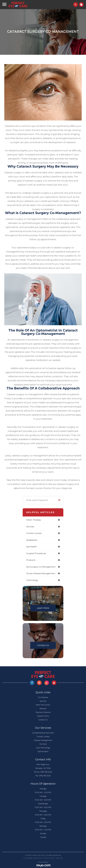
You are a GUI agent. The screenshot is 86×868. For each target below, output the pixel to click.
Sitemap (59, 858)
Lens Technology (43, 748)
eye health (32, 547)
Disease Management (43, 740)
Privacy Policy (49, 858)
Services (43, 701)
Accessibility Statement (33, 858)
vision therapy (34, 520)
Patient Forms (43, 716)
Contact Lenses (43, 737)
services (30, 527)
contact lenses (34, 533)
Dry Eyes (43, 744)
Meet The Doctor (43, 705)
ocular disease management (41, 573)
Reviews (43, 709)
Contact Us (43, 645)
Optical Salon (43, 751)
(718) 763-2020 (46, 772)
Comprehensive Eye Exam (43, 733)
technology (32, 580)
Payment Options (43, 712)
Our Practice (43, 697)
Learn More (43, 608)
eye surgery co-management (41, 567)
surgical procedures (36, 553)
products (31, 560)
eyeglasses (32, 540)
